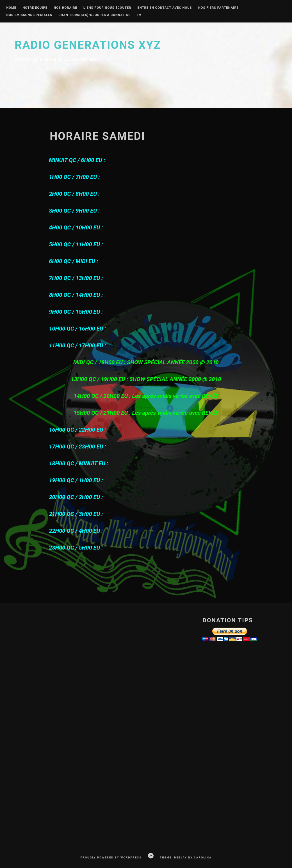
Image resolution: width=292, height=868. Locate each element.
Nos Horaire (65, 8)
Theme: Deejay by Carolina (186, 857)
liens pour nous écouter (107, 8)
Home (11, 8)
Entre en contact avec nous (165, 8)
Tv (139, 15)
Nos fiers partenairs (219, 8)
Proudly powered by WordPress (111, 857)
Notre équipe (35, 8)
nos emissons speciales (29, 15)
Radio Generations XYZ (88, 45)
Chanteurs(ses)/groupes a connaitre (94, 15)
